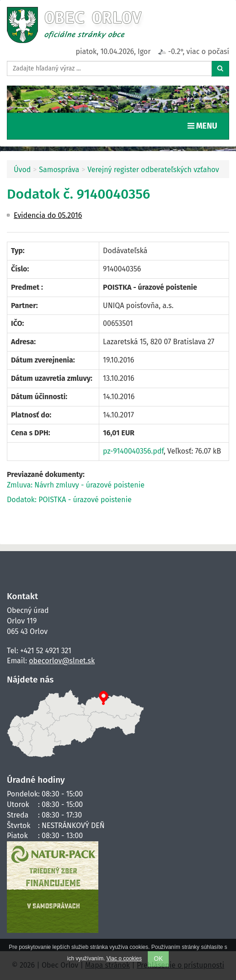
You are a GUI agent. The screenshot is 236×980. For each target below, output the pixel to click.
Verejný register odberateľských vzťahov (153, 170)
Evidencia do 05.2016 (48, 215)
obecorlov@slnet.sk (62, 661)
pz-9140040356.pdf (133, 451)
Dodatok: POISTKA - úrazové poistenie (69, 500)
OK (158, 959)
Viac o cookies (124, 958)
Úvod (22, 170)
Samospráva (59, 170)
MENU (204, 125)
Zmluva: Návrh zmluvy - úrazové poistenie (76, 485)
